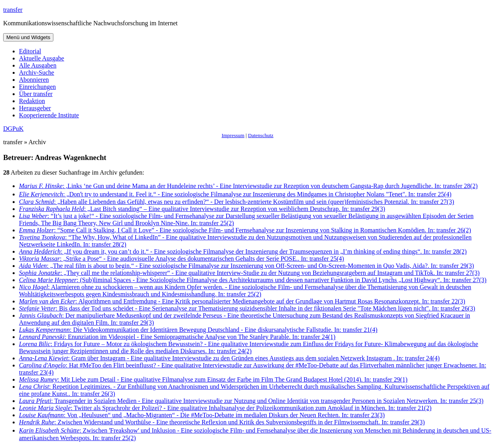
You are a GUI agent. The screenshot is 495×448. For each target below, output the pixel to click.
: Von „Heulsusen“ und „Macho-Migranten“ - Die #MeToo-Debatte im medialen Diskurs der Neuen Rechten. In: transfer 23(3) (202, 415)
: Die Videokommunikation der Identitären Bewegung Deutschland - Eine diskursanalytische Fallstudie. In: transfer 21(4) (198, 330)
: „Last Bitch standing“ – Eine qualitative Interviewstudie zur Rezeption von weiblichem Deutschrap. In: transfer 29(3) (202, 209)
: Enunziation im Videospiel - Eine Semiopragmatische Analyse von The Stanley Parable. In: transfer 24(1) (177, 337)
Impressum (233, 135)
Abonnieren (34, 80)
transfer (13, 10)
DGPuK (13, 129)
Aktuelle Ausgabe (42, 58)
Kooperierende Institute (49, 115)
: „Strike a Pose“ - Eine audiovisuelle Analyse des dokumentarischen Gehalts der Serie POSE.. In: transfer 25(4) (181, 259)
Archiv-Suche (37, 72)
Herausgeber (35, 108)
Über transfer (36, 94)
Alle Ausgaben (38, 65)
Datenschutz (261, 135)
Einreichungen (37, 87)
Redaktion (32, 101)
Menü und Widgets (28, 37)
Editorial (30, 51)
